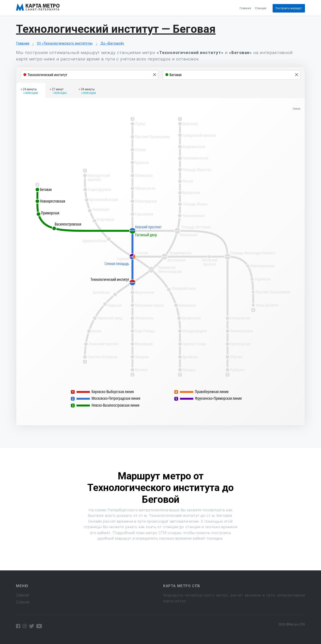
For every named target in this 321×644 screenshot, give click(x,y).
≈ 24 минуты (29, 91)
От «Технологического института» (65, 43)
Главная (245, 8)
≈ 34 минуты (87, 91)
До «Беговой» (112, 43)
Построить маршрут (289, 8)
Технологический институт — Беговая (116, 29)
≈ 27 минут (58, 91)
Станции (261, 8)
